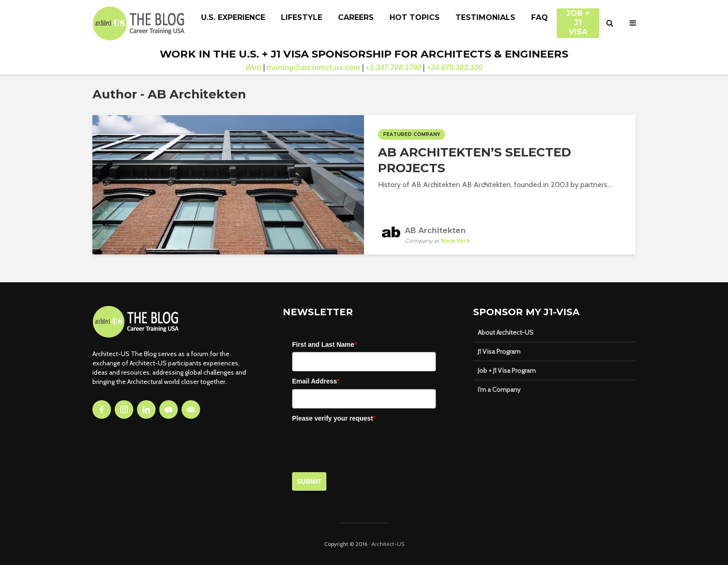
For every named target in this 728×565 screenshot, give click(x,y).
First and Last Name (324, 344)
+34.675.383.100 (454, 68)
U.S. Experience (233, 17)
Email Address (316, 381)
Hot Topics (415, 17)
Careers (356, 17)
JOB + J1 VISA (578, 18)
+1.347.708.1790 (393, 68)
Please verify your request (334, 418)
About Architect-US (506, 332)
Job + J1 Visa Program (507, 370)
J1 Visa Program (499, 351)
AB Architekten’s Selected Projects (474, 160)
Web (253, 68)
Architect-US (388, 544)
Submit (309, 481)
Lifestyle (302, 17)
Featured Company (412, 134)
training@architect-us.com (313, 68)
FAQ (539, 17)
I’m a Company (499, 390)
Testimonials (485, 17)
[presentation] (363, 444)
